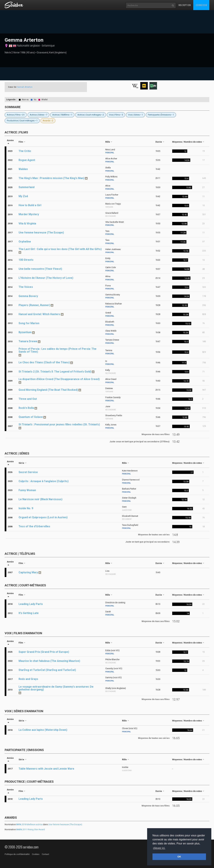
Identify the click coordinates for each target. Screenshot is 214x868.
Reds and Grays (28, 679)
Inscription (185, 5)
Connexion (201, 5)
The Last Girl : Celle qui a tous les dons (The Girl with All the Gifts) (60, 249)
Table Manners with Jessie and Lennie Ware (46, 769)
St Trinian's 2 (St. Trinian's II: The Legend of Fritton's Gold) (55, 372)
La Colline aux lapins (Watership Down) (43, 730)
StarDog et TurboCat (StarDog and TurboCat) (47, 670)
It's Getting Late (29, 613)
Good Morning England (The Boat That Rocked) (48, 390)
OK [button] (179, 857)
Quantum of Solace (31, 417)
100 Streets (26, 260)
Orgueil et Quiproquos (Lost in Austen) (43, 517)
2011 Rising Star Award (31, 829)
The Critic (25, 151)
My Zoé (23, 196)
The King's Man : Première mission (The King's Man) (51, 178)
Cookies (36, 854)
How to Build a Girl (30, 205)
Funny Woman (27, 490)
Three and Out (28, 399)
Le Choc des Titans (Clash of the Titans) (44, 362)
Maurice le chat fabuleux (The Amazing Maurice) (49, 661)
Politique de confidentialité (17, 854)
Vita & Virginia (27, 223)
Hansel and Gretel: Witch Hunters (39, 314)
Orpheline (25, 242)
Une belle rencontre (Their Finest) (40, 269)
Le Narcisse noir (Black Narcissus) (40, 499)
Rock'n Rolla (26, 408)
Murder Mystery (29, 214)
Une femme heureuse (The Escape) (41, 233)
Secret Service (28, 472)
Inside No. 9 (26, 508)
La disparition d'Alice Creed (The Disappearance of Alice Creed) (59, 379)
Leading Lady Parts (31, 604)
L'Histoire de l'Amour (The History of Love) (46, 278)
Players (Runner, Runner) (34, 305)
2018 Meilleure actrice (29, 824)
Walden (23, 169)
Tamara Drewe (28, 341)
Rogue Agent (27, 160)
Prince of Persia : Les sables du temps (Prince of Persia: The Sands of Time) (58, 350)
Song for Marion (29, 323)
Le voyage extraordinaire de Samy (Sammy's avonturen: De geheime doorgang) (56, 688)
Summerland (26, 187)
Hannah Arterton (25, 87)
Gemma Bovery (28, 296)
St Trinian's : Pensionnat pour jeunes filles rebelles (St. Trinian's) (59, 424)
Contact (45, 854)
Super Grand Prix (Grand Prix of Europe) (44, 652)
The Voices (26, 287)
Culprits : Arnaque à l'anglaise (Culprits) (44, 481)
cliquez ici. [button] (159, 848)
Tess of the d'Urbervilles (34, 526)
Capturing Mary (28, 572)
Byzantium (25, 332)
